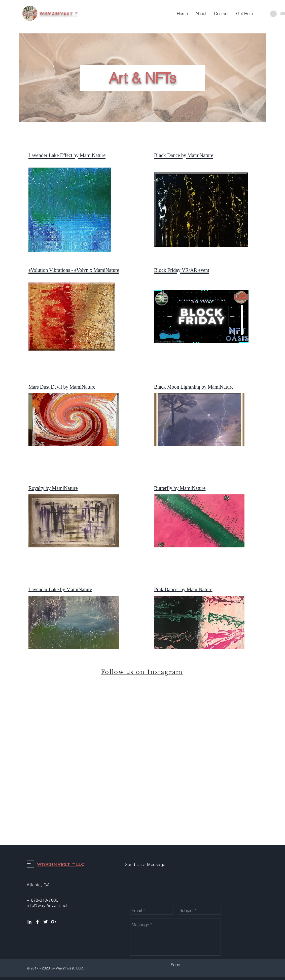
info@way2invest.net (47, 905)
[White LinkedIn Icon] (29, 922)
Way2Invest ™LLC (61, 865)
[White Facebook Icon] (38, 922)
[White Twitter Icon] (46, 922)
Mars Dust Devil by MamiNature (62, 387)
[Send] (175, 965)
